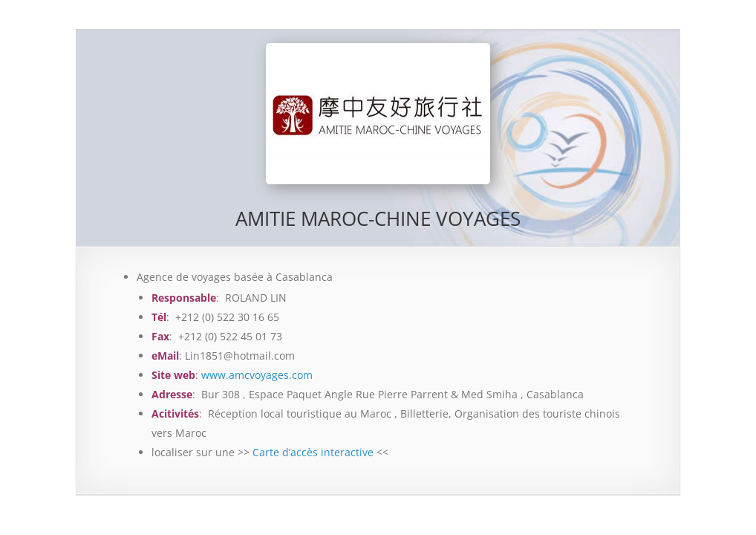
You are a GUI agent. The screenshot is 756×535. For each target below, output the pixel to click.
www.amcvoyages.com (257, 375)
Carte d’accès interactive (313, 452)
